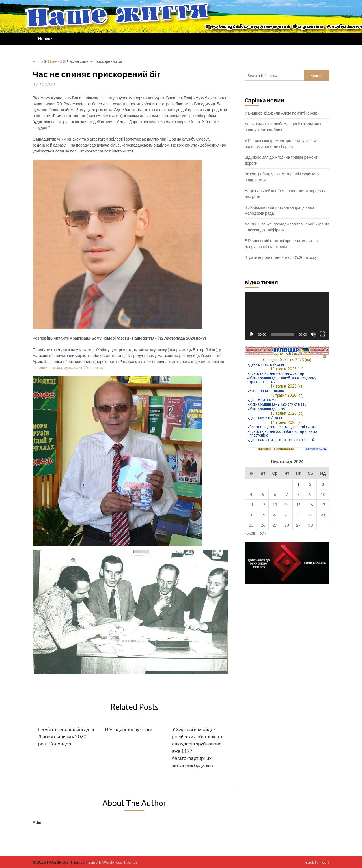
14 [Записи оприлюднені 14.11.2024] (287, 505)
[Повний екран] (322, 334)
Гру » (262, 533)
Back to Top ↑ (317, 862)
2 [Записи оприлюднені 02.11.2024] (310, 484)
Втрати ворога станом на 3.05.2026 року (281, 257)
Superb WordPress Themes (113, 862)
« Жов (250, 533)
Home (38, 61)
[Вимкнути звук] (313, 334)
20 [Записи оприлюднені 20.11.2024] (275, 515)
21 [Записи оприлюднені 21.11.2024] (287, 515)
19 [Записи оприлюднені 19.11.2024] (263, 515)
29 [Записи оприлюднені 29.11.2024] (298, 525)
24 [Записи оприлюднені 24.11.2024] (323, 515)
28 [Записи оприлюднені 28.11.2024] (287, 525)
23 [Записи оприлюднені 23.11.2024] (310, 515)
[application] (287, 316)
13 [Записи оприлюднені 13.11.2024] (275, 505)
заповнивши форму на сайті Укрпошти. (68, 367)
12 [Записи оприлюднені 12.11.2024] (263, 505)
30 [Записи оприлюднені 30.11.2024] (310, 525)
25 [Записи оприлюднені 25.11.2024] (251, 525)
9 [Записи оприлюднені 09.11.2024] (310, 494)
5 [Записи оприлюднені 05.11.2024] (263, 494)
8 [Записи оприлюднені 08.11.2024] (298, 494)
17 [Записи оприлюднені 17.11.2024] (323, 505)
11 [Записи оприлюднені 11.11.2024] (251, 505)
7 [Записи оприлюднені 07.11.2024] (287, 494)
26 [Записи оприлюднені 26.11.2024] (263, 525)
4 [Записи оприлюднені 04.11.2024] (251, 494)
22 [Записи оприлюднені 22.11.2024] (298, 515)
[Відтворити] (252, 334)
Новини (45, 39)
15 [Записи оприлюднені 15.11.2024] (298, 505)
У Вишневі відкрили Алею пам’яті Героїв (281, 113)
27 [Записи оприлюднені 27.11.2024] (275, 525)
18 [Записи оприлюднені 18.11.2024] (251, 515)
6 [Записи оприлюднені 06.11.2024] (275, 494)
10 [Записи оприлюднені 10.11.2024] (323, 494)
